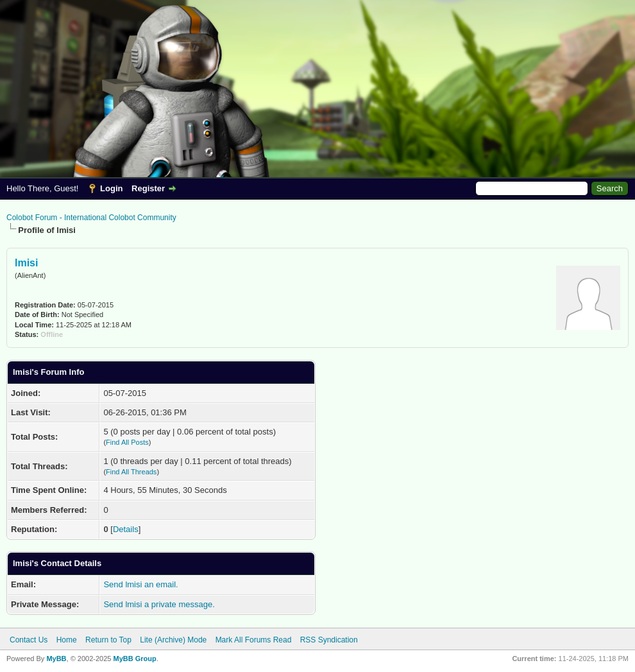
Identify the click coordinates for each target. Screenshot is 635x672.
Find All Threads (131, 472)
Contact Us (29, 640)
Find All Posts (127, 442)
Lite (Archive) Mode (173, 640)
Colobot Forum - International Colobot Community (91, 218)
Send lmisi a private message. (159, 604)
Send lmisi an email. (140, 584)
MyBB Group (134, 659)
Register (148, 188)
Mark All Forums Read (254, 640)
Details (126, 529)
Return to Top (108, 640)
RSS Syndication (329, 640)
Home (67, 640)
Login (111, 188)
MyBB (56, 659)
